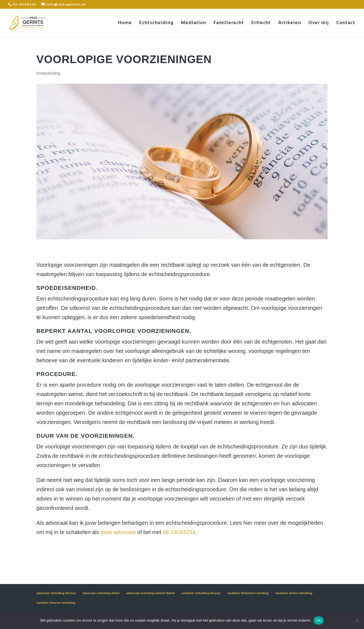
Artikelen (290, 24)
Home (125, 24)
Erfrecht (261, 24)
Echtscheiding (156, 24)
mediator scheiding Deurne (201, 593)
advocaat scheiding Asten (101, 593)
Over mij (319, 24)
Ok (319, 620)
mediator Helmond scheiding (248, 593)
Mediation (194, 24)
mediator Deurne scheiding (56, 603)
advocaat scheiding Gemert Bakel (150, 593)
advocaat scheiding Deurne (56, 593)
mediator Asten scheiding (294, 593)
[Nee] (357, 620)
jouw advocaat (118, 532)
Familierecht (229, 24)
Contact (346, 24)
